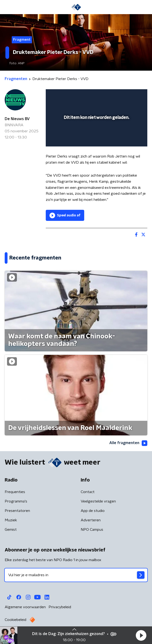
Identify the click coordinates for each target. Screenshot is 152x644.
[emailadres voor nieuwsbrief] (76, 575)
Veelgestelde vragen (98, 501)
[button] (141, 635)
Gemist (11, 530)
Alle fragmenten (128, 443)
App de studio (93, 511)
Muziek (11, 520)
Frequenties (15, 492)
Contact (88, 492)
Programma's (16, 501)
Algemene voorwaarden (25, 607)
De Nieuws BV (17, 119)
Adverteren (91, 520)
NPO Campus (92, 530)
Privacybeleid (60, 607)
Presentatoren (17, 511)
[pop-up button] (122, 96)
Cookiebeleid (15, 620)
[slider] (96, 138)
